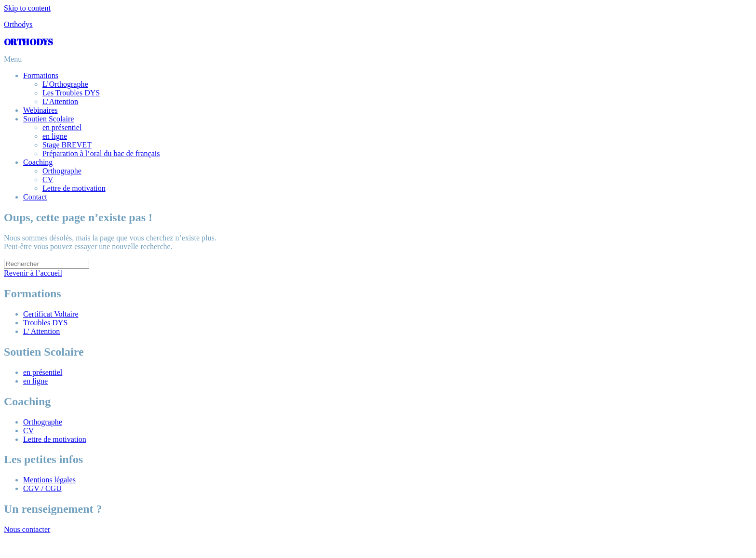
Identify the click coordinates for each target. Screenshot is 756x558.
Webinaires (40, 110)
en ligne (55, 136)
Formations (41, 75)
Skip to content (27, 8)
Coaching (38, 162)
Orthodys (18, 24)
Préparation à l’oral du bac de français (101, 153)
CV (48, 179)
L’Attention (60, 101)
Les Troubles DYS (71, 93)
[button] (378, 59)
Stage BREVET (67, 145)
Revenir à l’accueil (33, 273)
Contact (35, 197)
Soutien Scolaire (48, 119)
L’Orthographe (65, 84)
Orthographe (62, 171)
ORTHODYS (28, 42)
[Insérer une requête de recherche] (47, 264)
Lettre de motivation (74, 188)
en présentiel (62, 127)
